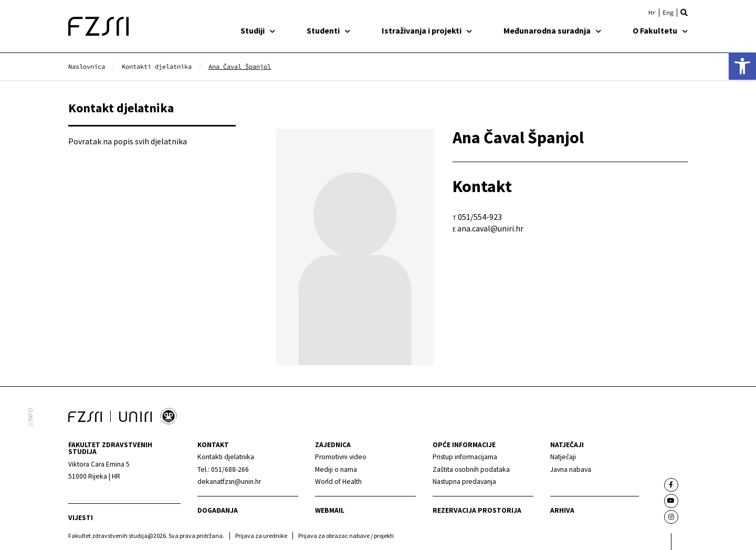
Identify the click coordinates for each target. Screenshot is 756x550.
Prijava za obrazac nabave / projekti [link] (346, 536)
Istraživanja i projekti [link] (427, 30)
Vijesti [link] (81, 518)
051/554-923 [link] (480, 217)
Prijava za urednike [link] (261, 536)
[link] (742, 66)
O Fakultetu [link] (660, 30)
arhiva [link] (562, 510)
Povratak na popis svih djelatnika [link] (128, 141)
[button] (684, 13)
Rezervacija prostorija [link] (477, 510)
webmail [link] (330, 510)
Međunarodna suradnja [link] (552, 30)
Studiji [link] (258, 30)
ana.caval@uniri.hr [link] (490, 228)
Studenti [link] (328, 30)
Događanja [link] (218, 510)
